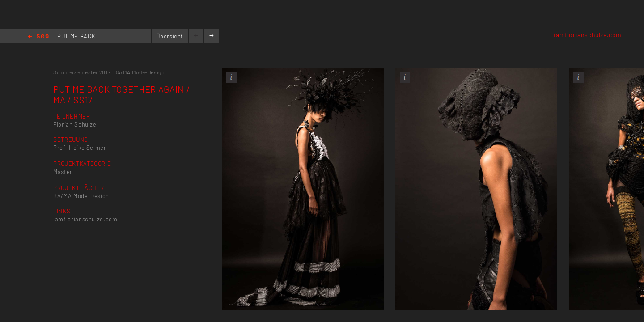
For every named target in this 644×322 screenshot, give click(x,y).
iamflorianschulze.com (588, 35)
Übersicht (170, 36)
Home (38, 37)
